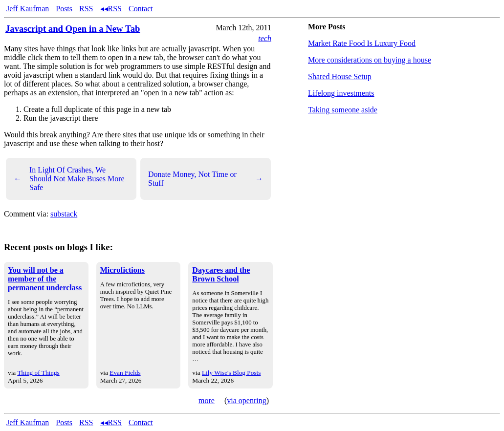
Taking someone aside (343, 110)
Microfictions (122, 270)
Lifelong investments (341, 93)
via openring (246, 400)
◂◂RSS (111, 9)
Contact (141, 9)
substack (64, 214)
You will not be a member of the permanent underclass (45, 279)
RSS (86, 9)
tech (265, 38)
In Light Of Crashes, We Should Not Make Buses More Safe (69, 179)
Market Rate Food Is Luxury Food (362, 43)
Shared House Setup (340, 76)
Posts (64, 9)
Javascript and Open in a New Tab (73, 29)
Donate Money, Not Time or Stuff (206, 179)
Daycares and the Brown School (221, 274)
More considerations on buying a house (370, 60)
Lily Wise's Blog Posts (231, 373)
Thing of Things (38, 373)
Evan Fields (125, 373)
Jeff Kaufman (28, 9)
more (207, 400)
